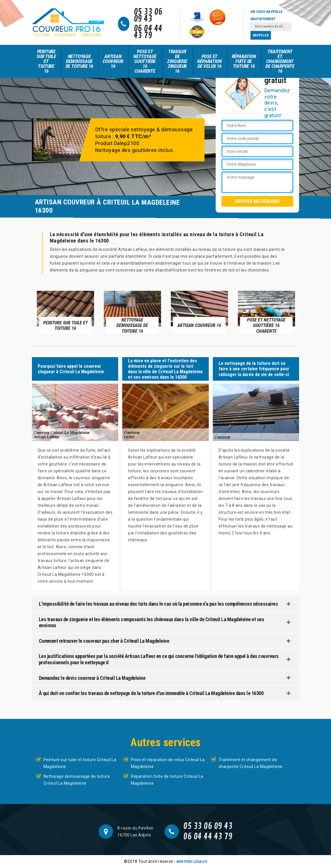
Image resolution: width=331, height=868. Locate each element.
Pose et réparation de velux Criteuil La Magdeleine (168, 763)
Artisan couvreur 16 (113, 61)
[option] (65, 312)
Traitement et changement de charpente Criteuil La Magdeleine (251, 763)
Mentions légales (192, 862)
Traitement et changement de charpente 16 (280, 61)
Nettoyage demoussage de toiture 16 (79, 61)
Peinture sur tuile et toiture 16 (46, 61)
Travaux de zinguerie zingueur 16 (177, 61)
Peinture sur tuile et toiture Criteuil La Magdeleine (80, 763)
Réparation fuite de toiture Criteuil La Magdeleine (167, 780)
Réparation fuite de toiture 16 (244, 61)
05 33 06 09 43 (148, 16)
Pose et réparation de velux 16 (209, 61)
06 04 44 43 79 (148, 32)
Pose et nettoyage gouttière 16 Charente (145, 61)
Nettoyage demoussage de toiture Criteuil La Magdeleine (77, 780)
